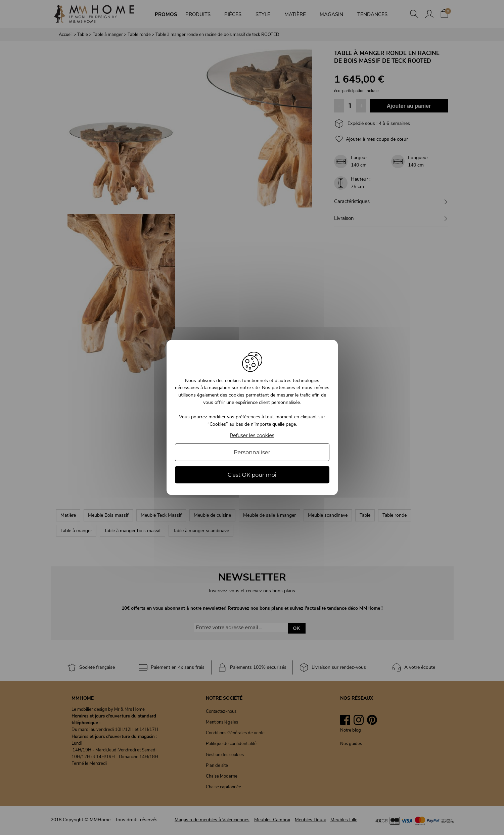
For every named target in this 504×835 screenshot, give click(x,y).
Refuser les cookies (252, 436)
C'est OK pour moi (252, 475)
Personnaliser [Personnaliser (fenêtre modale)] (252, 452)
